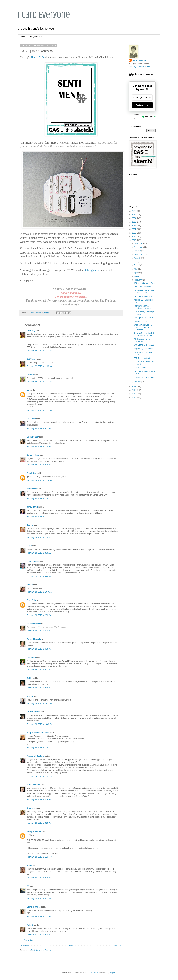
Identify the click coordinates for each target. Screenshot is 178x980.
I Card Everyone (44, 15)
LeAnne (30, 375)
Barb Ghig (31, 600)
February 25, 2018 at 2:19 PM (39, 878)
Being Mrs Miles (34, 831)
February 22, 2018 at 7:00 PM (39, 447)
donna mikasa (33, 455)
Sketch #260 (38, 57)
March (137, 276)
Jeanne (30, 525)
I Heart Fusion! (140, 368)
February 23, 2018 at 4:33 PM (39, 631)
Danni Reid (32, 473)
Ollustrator (94, 973)
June (136, 265)
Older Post (117, 946)
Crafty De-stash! (36, 37)
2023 (134, 222)
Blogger (113, 973)
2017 (134, 387)
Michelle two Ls (34, 907)
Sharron (30, 808)
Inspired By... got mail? (143, 349)
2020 (134, 233)
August (137, 258)
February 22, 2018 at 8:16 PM (39, 465)
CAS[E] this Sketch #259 (144, 318)
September (139, 254)
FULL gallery (91, 270)
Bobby (30, 678)
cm (28, 390)
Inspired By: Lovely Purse (144, 377)
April (136, 273)
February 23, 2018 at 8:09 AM (39, 553)
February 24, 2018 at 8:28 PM (39, 823)
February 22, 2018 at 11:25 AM (40, 366)
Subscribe (142, 105)
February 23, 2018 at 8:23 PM (39, 670)
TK (28, 886)
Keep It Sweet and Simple (38, 733)
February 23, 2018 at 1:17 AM (39, 517)
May (136, 269)
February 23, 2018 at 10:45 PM (40, 724)
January (138, 382)
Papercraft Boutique (36, 756)
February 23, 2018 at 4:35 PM (39, 649)
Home (22, 37)
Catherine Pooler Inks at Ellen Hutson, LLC (144, 292)
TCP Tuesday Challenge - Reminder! (144, 313)
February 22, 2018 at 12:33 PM (40, 410)
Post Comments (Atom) (41, 950)
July (136, 262)
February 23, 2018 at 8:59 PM (39, 688)
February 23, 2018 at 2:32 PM (39, 615)
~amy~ (30, 585)
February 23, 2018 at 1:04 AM (39, 499)
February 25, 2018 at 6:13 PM (39, 898)
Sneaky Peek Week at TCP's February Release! (143, 327)
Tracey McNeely (34, 624)
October (138, 251)
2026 (134, 211)
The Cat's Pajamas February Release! (142, 307)
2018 (134, 240)
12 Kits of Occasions (142, 287)
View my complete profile (139, 67)
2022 (134, 226)
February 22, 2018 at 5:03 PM (39, 429)
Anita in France (34, 785)
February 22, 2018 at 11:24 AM (40, 351)
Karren (30, 696)
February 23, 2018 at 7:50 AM (39, 537)
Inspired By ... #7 (141, 321)
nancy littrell (32, 507)
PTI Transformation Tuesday (142, 340)
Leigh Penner (33, 437)
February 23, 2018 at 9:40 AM (39, 576)
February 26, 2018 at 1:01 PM (39, 917)
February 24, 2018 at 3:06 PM (39, 800)
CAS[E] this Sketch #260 (144, 296)
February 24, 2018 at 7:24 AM (39, 748)
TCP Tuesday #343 (142, 358)
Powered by (143, 117)
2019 (134, 237)
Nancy (30, 865)
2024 (134, 218)
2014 (134, 397)
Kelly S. (30, 925)
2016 (134, 390)
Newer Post (25, 946)
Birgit (29, 546)
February (138, 280)
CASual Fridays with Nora (144, 283)
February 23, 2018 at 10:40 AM (40, 592)
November (139, 247)
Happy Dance (33, 561)
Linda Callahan (33, 712)
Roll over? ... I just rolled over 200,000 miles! (144, 334)
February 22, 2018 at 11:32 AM (40, 382)
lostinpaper (32, 489)
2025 (134, 215)
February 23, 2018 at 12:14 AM (40, 480)
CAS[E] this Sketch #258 (144, 345)
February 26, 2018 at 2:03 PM (39, 935)
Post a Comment (31, 940)
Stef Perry (31, 419)
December (139, 243)
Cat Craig (31, 330)
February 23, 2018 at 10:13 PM (40, 703)
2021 (134, 229)
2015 (134, 394)
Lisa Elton (31, 657)
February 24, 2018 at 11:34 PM (40, 857)
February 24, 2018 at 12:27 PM (40, 776)
